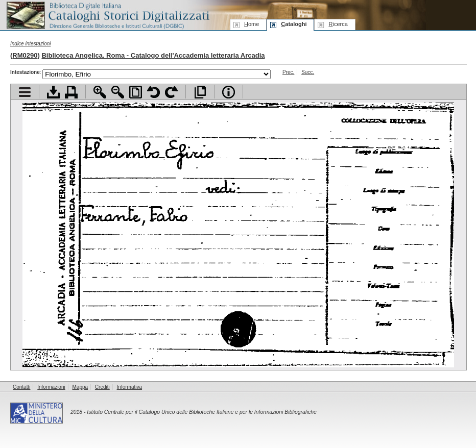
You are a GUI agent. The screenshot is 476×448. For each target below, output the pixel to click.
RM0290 (25, 55)
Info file (229, 92)
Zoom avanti (100, 92)
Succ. (308, 72)
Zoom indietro (118, 92)
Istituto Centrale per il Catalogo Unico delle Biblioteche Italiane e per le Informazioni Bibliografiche (201, 412)
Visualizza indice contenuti (25, 92)
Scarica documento (53, 92)
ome (252, 24)
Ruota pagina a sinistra (153, 92)
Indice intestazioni (31, 44)
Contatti (21, 387)
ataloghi (294, 24)
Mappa (80, 387)
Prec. (288, 72)
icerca (338, 24)
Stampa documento (71, 92)
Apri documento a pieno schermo (200, 92)
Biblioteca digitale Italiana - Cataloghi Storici (107, 15)
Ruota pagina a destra (171, 92)
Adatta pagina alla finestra (136, 92)
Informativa (129, 387)
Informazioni (51, 387)
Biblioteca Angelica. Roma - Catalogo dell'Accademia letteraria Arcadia (153, 55)
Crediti (102, 387)
